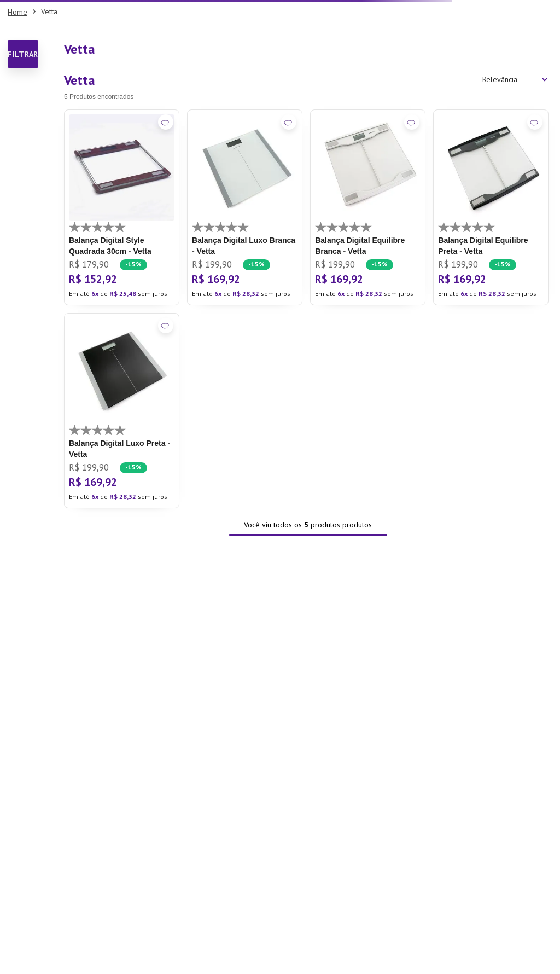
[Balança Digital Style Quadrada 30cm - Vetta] (122, 207)
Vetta (49, 11)
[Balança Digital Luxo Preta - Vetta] (122, 411)
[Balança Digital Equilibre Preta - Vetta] (491, 207)
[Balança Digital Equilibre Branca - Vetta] (368, 207)
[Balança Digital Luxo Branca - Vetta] (245, 207)
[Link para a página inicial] (17, 12)
